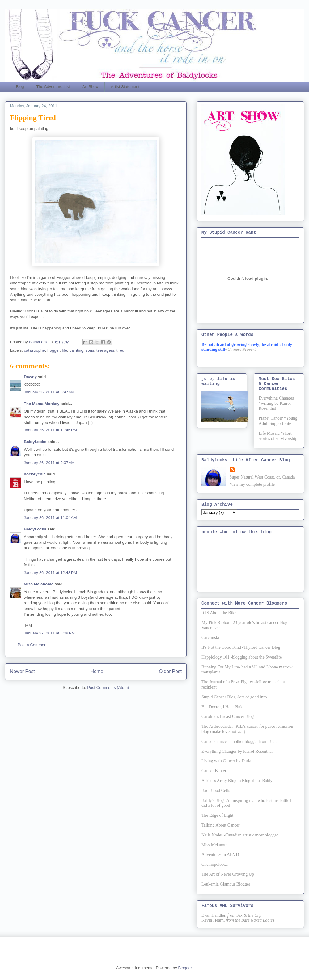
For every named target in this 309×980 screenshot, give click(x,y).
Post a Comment (33, 645)
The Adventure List (53, 87)
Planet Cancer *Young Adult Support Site (278, 421)
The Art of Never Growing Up (228, 874)
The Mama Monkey (42, 404)
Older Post (170, 671)
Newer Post (22, 671)
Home (97, 671)
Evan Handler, (214, 915)
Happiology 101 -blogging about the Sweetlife (242, 657)
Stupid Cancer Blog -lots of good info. (235, 697)
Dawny (30, 377)
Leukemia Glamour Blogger (226, 884)
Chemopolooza (215, 864)
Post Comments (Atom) (108, 687)
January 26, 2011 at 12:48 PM (50, 573)
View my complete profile (252, 484)
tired (120, 350)
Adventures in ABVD (220, 854)
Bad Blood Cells (216, 791)
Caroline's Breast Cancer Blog (228, 716)
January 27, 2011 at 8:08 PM (49, 633)
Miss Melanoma (39, 584)
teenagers (105, 350)
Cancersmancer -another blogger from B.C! (239, 741)
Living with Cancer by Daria (226, 761)
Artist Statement (125, 87)
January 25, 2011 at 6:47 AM (49, 392)
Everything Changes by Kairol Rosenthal (237, 751)
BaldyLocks (35, 442)
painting (76, 350)
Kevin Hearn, (213, 920)
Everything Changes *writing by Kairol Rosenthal (276, 403)
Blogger (185, 968)
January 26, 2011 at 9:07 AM (49, 463)
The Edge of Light (217, 815)
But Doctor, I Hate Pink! (223, 707)
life (64, 350)
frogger (53, 350)
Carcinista (210, 637)
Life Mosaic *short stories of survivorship (278, 436)
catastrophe (35, 350)
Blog (20, 87)
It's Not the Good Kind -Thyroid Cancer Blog (241, 647)
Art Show (90, 87)
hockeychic (35, 474)
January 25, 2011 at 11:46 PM (50, 430)
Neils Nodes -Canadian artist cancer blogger (240, 835)
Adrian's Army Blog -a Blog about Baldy (237, 781)
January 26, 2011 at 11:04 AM (50, 518)
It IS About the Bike (219, 613)
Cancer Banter (214, 771)
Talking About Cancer (220, 825)
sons (90, 350)
